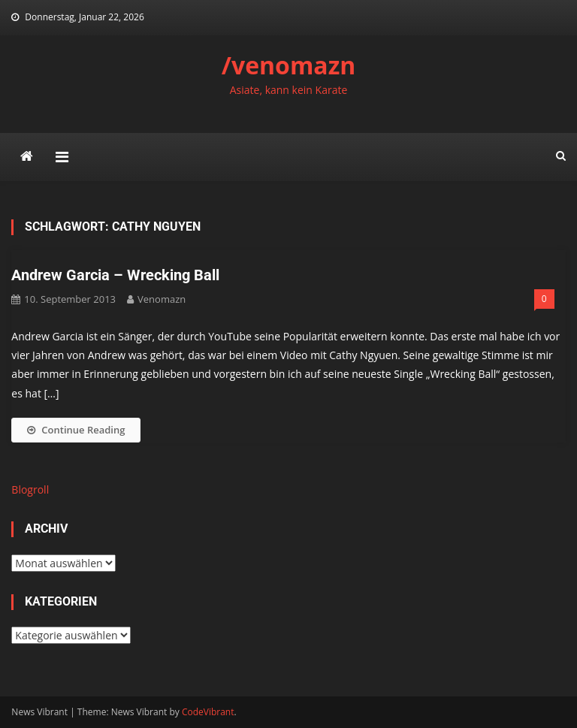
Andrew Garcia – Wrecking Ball (115, 275)
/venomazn (289, 65)
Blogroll (30, 489)
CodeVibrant (208, 712)
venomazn (162, 299)
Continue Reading (76, 430)
